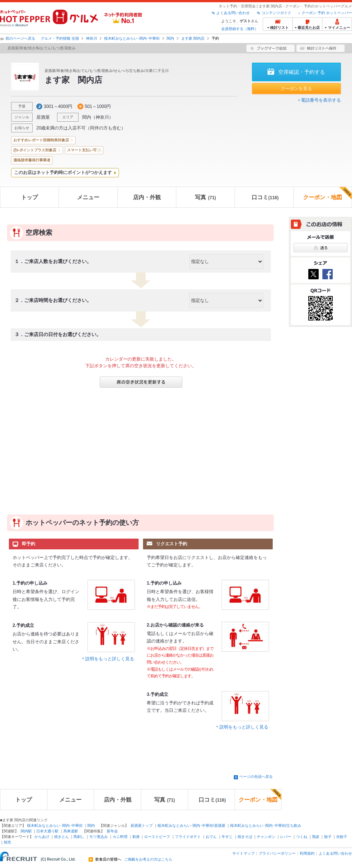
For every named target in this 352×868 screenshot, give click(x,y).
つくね (302, 837)
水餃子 (342, 837)
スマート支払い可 (82, 150)
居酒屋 (43, 117)
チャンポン (266, 837)
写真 (205, 197)
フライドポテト (188, 837)
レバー (286, 837)
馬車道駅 (71, 831)
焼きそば (245, 837)
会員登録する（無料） (240, 29)
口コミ (265, 197)
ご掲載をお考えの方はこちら (148, 859)
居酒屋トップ (142, 826)
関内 (170, 38)
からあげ (42, 837)
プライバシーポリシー (277, 853)
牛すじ (227, 837)
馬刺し (79, 837)
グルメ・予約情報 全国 (60, 38)
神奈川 (92, 38)
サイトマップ (243, 853)
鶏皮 (316, 837)
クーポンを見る (296, 89)
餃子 (328, 837)
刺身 (136, 837)
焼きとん (62, 837)
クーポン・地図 (327, 194)
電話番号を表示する (321, 100)
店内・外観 (147, 197)
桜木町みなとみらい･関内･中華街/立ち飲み (266, 826)
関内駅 (26, 831)
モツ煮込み (99, 837)
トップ (29, 197)
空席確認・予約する (302, 72)
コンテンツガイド (276, 13)
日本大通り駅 (47, 831)
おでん (211, 837)
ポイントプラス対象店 (38, 150)
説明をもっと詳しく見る (110, 659)
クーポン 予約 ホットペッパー (327, 13)
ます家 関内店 (193, 38)
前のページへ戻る (20, 38)
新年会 (112, 831)
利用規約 (307, 853)
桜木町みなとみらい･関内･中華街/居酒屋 (191, 826)
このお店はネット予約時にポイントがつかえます (63, 172)
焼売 (7, 842)
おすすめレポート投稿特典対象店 (41, 140)
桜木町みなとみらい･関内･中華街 (132, 38)
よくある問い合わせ (233, 13)
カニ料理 (120, 837)
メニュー (88, 197)
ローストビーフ (157, 837)
